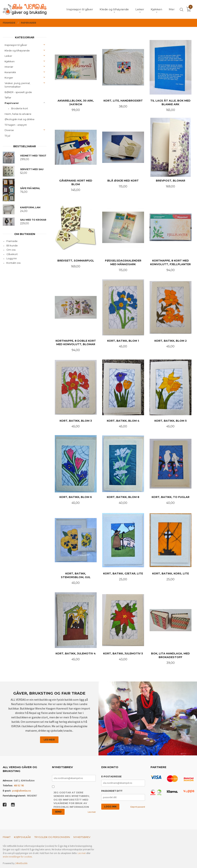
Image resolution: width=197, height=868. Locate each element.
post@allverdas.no (22, 791)
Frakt (7, 837)
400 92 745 (19, 786)
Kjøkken (10, 61)
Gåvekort (12, 254)
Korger (9, 78)
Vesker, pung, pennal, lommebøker (17, 85)
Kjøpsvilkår (22, 837)
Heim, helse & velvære (18, 114)
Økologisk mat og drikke (20, 119)
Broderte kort (20, 108)
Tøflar (8, 97)
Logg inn (12, 258)
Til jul (7, 136)
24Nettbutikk (21, 863)
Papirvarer (12, 103)
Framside (12, 241)
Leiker (8, 56)
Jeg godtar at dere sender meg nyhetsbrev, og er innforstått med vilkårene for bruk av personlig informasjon (72, 800)
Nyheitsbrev (82, 837)
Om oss (11, 250)
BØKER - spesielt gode (18, 92)
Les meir (49, 740)
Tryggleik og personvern (52, 837)
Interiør (9, 67)
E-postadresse (111, 777)
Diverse (9, 130)
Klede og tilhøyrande (17, 50)
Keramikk (10, 72)
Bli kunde (12, 245)
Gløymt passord (138, 807)
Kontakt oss (13, 263)
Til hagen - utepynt (16, 125)
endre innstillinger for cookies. (18, 857)
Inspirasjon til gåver (16, 45)
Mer (172, 9)
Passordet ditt (112, 791)
